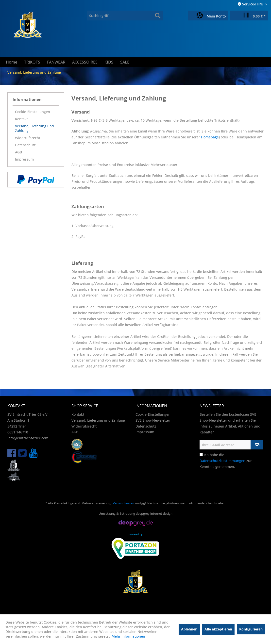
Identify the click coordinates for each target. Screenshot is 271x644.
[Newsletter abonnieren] (257, 445)
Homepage (210, 137)
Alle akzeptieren (218, 629)
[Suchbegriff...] (125, 16)
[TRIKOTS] (32, 62)
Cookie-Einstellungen (33, 112)
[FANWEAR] (56, 62)
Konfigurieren (251, 629)
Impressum (24, 159)
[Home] (12, 62)
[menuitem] (125, 16)
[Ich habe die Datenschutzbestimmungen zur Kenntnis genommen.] (201, 454)
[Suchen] (158, 16)
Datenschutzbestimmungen (222, 461)
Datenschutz (25, 145)
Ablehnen (189, 629)
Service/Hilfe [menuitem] (251, 4)
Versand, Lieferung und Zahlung (34, 128)
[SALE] (125, 62)
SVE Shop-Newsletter (153, 420)
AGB (18, 152)
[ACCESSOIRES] (85, 62)
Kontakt (21, 119)
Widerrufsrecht (28, 138)
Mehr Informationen (128, 636)
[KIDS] (109, 62)
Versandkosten (124, 503)
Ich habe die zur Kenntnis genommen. (226, 461)
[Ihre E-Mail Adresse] (225, 445)
